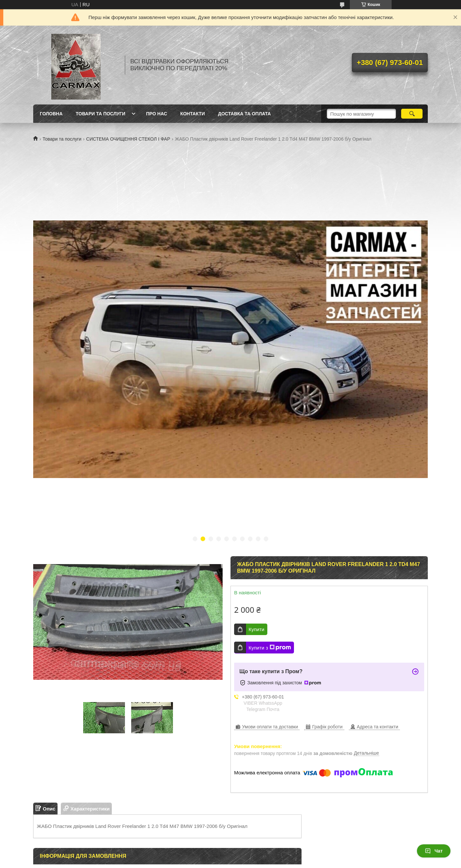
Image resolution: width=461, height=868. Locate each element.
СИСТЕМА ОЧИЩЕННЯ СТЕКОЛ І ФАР (128, 139)
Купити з (270, 648)
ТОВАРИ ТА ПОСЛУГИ (100, 114)
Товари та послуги (62, 139)
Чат (434, 851)
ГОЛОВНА (51, 114)
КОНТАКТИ (193, 114)
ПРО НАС (157, 114)
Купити (256, 629)
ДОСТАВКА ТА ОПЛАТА (244, 114)
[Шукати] (412, 114)
